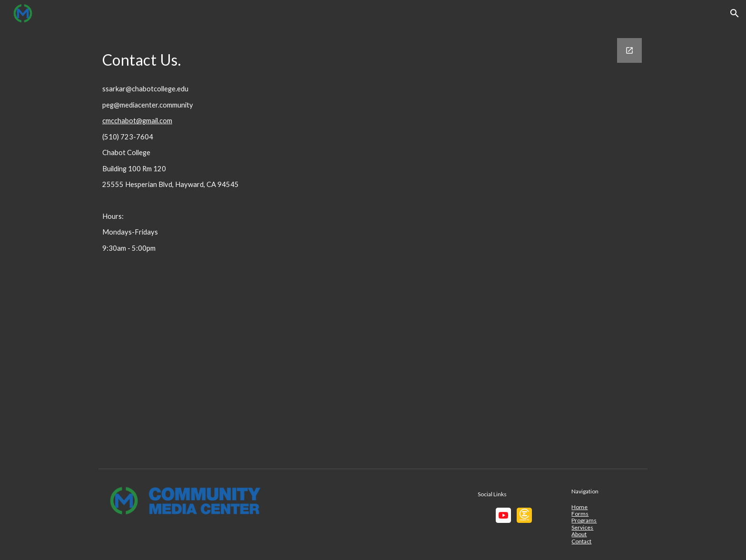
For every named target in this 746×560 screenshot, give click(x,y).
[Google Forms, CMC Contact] (490, 246)
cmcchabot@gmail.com (137, 121)
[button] (735, 13)
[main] (209, 58)
